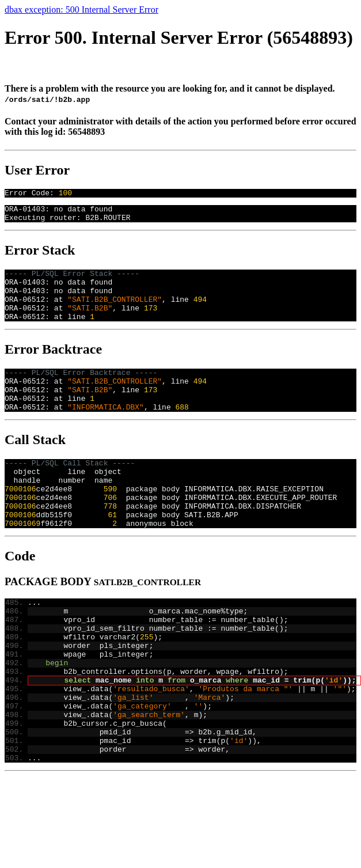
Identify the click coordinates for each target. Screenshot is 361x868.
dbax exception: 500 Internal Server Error (81, 10)
